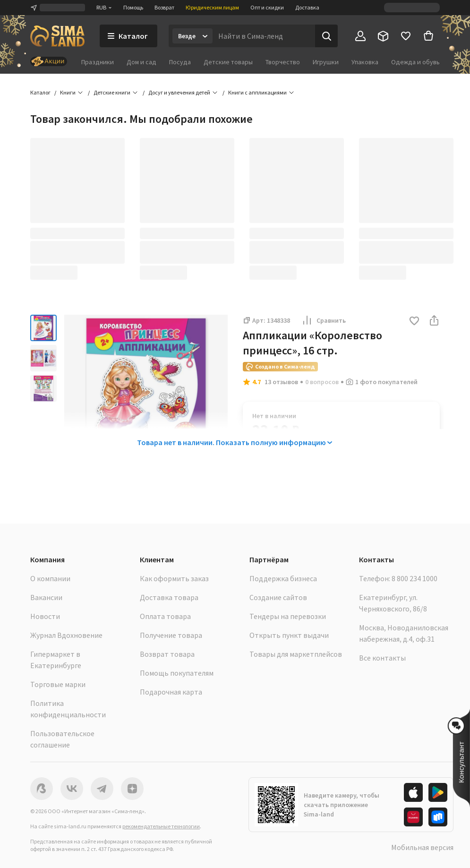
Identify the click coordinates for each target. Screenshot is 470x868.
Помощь (133, 7)
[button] (414, 322)
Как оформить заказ (174, 578)
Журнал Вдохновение (66, 635)
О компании (50, 578)
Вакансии (46, 597)
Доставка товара (169, 597)
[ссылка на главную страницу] (57, 36)
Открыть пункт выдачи (289, 635)
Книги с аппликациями (257, 92)
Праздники (98, 62)
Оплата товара (165, 616)
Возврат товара (167, 654)
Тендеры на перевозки (288, 616)
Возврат (164, 7)
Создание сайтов (278, 597)
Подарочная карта (171, 692)
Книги (68, 92)
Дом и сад (141, 62)
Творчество (283, 62)
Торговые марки (58, 684)
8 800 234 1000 (414, 578)
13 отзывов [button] (281, 382)
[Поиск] (326, 36)
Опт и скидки (267, 7)
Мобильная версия (422, 847)
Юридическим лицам (212, 7)
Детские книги (112, 92)
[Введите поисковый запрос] (264, 36)
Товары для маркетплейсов (296, 654)
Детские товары (228, 62)
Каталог (40, 92)
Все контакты (382, 658)
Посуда (180, 62)
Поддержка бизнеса (283, 578)
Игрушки (326, 62)
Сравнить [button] (324, 320)
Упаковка (365, 62)
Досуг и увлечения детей (179, 92)
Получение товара (171, 635)
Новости (45, 616)
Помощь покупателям (177, 673)
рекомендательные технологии (161, 826)
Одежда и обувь (415, 62)
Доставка (307, 7)
